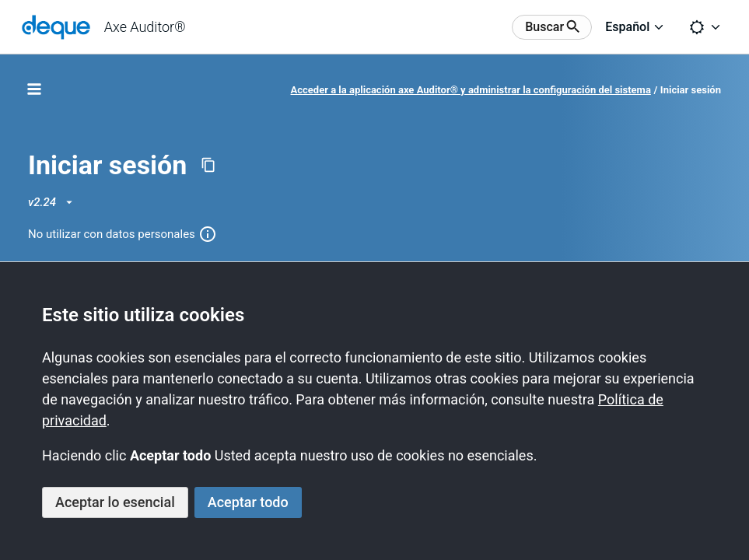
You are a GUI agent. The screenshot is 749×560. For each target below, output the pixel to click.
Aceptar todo (248, 502)
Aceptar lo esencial (115, 502)
